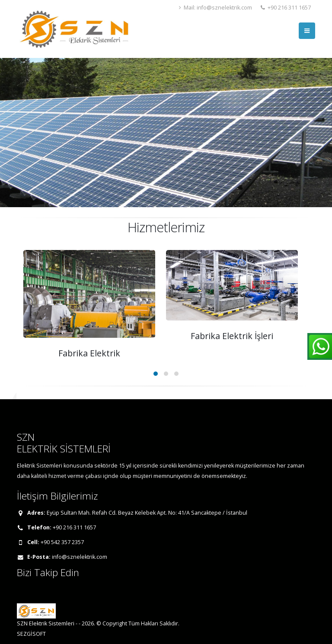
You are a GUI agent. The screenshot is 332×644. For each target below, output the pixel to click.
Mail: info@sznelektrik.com (215, 8)
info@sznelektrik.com (80, 557)
